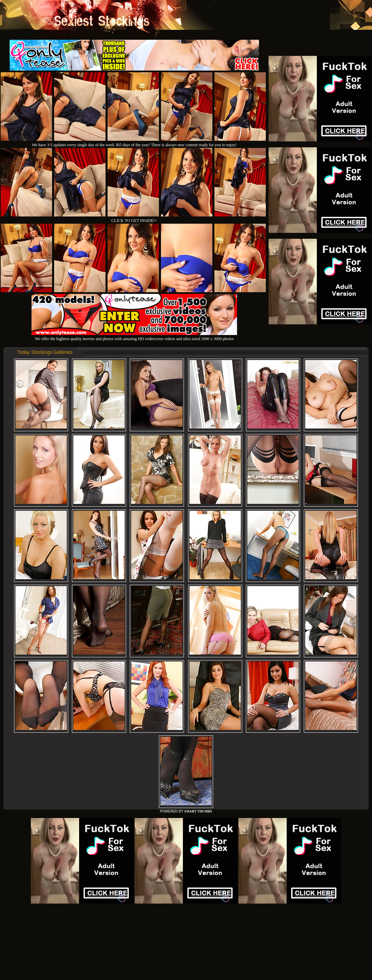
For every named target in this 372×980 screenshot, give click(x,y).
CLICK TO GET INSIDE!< (134, 221)
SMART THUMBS (198, 811)
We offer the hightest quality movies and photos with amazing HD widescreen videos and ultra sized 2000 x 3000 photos (134, 336)
